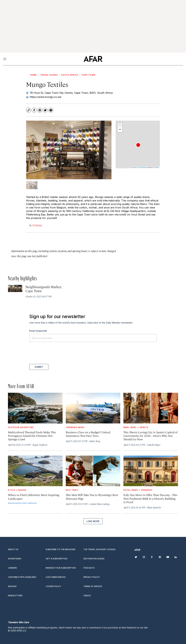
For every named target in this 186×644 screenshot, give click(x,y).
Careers (12, 568)
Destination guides (94, 559)
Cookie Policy (53, 586)
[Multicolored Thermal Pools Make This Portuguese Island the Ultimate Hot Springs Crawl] (35, 408)
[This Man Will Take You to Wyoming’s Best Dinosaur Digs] (93, 471)
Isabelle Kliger (154, 445)
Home (33, 75)
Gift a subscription (56, 559)
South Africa (70, 75)
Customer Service (56, 577)
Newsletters (15, 596)
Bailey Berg (95, 441)
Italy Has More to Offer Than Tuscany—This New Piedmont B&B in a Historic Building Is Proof (150, 498)
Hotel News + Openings (138, 490)
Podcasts (89, 568)
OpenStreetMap (142, 167)
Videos (87, 596)
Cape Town (88, 75)
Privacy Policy (92, 577)
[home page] (93, 59)
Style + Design (17, 490)
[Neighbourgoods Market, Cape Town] (15, 288)
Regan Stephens (40, 445)
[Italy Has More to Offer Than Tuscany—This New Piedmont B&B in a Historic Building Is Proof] (151, 471)
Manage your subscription (61, 568)
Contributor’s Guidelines (22, 577)
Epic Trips (72, 490)
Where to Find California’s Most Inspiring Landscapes (34, 497)
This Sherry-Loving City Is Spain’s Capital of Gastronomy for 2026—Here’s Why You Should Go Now (150, 436)
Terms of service (93, 586)
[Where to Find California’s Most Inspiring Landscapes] (35, 471)
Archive (12, 586)
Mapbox (157, 167)
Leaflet (133, 167)
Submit (39, 367)
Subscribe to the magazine (61, 549)
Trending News (75, 427)
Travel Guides (49, 75)
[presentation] (54, 353)
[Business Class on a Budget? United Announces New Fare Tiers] (93, 408)
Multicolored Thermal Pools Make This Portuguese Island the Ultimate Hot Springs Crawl (32, 436)
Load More (93, 521)
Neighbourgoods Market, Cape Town (44, 289)
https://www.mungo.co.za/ (46, 97)
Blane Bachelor (154, 507)
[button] (138, 145)
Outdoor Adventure (21, 427)
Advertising (15, 559)
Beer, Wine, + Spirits (136, 427)
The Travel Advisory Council (100, 549)
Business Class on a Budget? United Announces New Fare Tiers (88, 434)
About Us (13, 549)
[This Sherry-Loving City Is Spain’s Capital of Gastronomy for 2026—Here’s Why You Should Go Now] (151, 408)
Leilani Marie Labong (100, 504)
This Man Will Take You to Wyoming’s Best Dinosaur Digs (92, 497)
